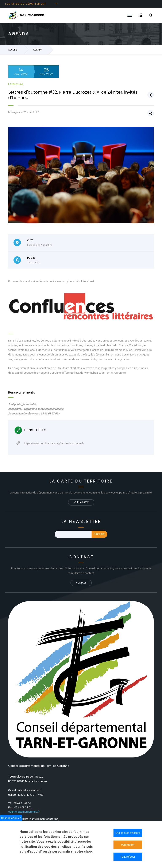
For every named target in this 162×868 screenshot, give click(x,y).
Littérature (16, 84)
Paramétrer (128, 847)
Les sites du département (26, 4)
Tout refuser (128, 859)
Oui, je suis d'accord (128, 835)
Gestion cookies (11, 820)
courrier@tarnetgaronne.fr (24, 812)
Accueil (13, 50)
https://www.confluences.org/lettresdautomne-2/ (50, 443)
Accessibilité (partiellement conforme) (36, 819)
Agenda (38, 50)
